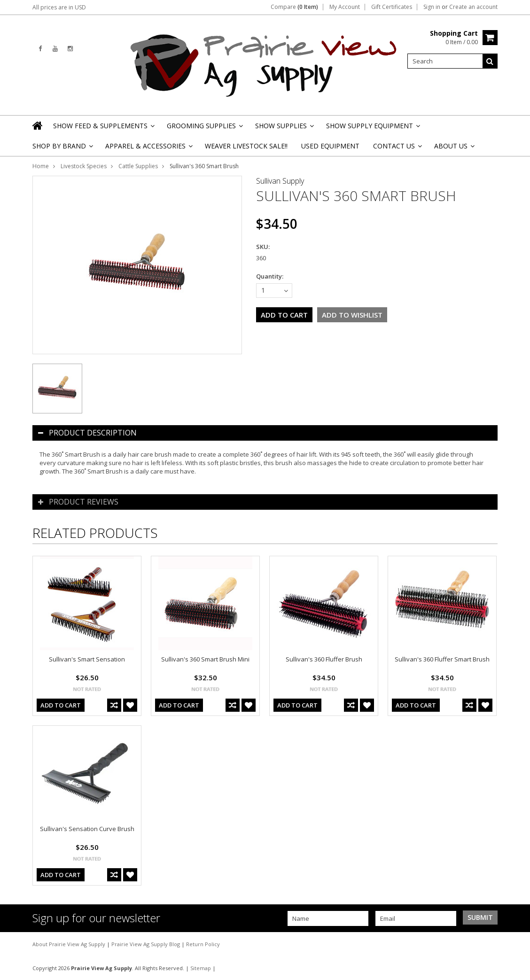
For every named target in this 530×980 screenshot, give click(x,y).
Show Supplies (284, 128)
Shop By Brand (62, 149)
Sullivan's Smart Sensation (87, 659)
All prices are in (59, 7)
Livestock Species (84, 166)
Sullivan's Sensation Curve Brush (87, 829)
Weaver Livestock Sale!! (246, 146)
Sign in (432, 7)
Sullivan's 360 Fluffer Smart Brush (442, 659)
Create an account (473, 7)
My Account (345, 7)
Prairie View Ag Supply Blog (146, 944)
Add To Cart (61, 705)
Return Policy (203, 944)
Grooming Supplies (204, 128)
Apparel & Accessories (148, 149)
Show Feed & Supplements (103, 128)
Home (41, 166)
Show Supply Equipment (372, 128)
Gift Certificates (392, 7)
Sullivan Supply (280, 181)
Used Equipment (330, 146)
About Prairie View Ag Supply (70, 944)
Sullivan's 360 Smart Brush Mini (205, 659)
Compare (294, 7)
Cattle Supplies (138, 166)
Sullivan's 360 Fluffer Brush (324, 659)
